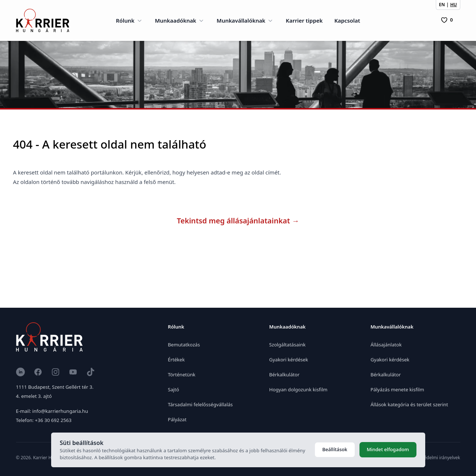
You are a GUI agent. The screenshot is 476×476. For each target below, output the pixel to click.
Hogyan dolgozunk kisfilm (298, 389)
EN (442, 5)
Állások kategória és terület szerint (409, 404)
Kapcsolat (347, 20)
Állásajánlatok (386, 345)
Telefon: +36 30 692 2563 (44, 420)
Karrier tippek (304, 20)
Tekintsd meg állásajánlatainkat (238, 221)
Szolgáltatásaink (287, 345)
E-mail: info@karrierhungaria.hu (52, 411)
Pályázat (177, 419)
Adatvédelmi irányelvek (436, 458)
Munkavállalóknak (245, 20)
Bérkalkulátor (284, 375)
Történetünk (182, 375)
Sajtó (174, 389)
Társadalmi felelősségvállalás (201, 404)
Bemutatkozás (184, 345)
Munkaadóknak (180, 20)
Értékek (176, 360)
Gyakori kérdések (289, 360)
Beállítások (335, 449)
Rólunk (130, 20)
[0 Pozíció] (447, 20)
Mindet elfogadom (388, 449)
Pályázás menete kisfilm (397, 389)
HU (453, 5)
